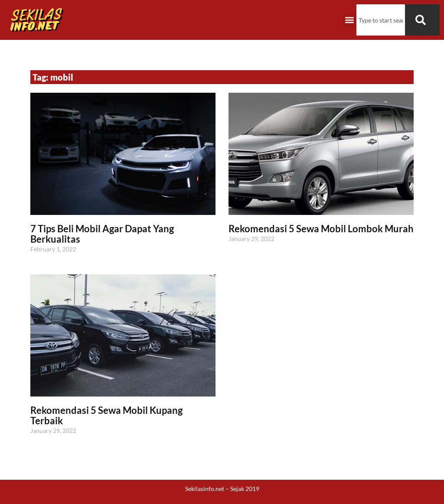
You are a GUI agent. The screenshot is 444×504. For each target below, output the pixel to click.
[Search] (422, 20)
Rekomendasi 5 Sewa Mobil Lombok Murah (321, 229)
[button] (349, 20)
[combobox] (381, 20)
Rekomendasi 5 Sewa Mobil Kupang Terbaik (106, 415)
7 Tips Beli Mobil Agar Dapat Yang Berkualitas (102, 234)
